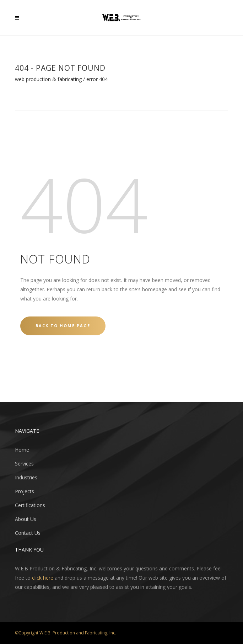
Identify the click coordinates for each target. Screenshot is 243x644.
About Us (26, 519)
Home (22, 450)
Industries (26, 477)
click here (43, 578)
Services (24, 464)
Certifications (30, 505)
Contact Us (28, 533)
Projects (25, 491)
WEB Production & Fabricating (48, 79)
